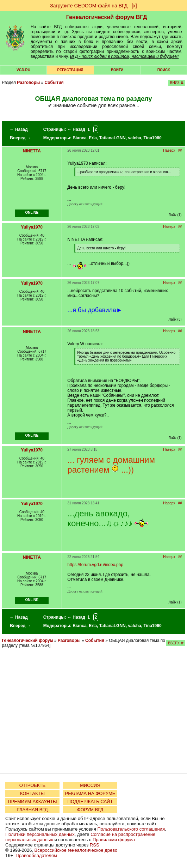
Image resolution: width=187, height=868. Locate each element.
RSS (95, 845)
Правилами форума (114, 840)
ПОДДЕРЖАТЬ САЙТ (90, 802)
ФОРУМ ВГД (90, 810)
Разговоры (28, 83)
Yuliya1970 (32, 227)
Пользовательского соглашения (131, 829)
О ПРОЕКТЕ (32, 785)
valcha (134, 138)
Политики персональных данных (40, 834)
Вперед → (20, 138)
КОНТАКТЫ (32, 793)
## (180, 150)
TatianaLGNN (113, 138)
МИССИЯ (90, 785)
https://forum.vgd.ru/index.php (95, 565)
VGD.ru (23, 70)
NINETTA (32, 151)
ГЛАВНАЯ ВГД (33, 810)
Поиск (164, 70)
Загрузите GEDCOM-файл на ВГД (89, 6)
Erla (93, 138)
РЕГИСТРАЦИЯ (70, 70)
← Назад (19, 129)
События (54, 83)
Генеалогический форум (27, 641)
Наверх (169, 150)
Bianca (79, 138)
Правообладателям (36, 855)
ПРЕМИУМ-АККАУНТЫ (32, 802)
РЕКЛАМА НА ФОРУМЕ (90, 793)
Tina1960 (152, 138)
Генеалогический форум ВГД (107, 17)
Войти (117, 70)
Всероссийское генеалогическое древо (76, 850)
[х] (134, 6)
